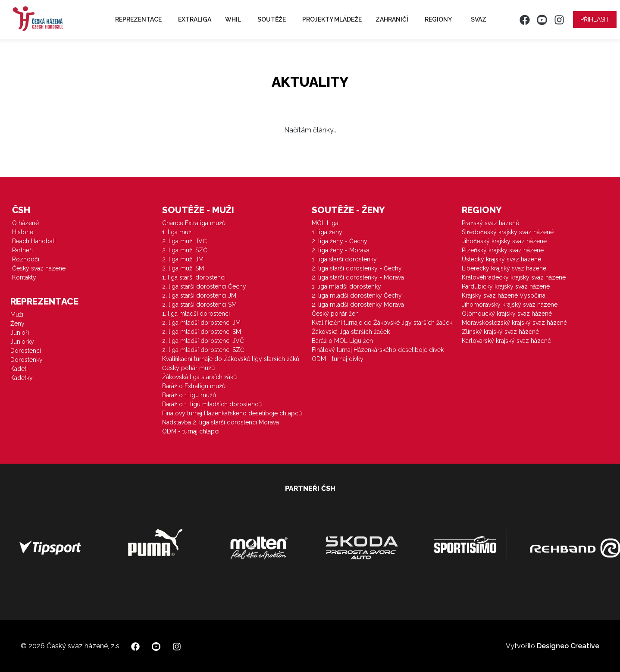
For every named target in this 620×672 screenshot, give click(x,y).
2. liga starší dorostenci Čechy (204, 286)
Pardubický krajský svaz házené (506, 286)
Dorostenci (26, 351)
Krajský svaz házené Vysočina (504, 295)
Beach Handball (34, 241)
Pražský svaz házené (490, 223)
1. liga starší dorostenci (194, 277)
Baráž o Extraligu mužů (194, 386)
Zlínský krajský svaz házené (500, 332)
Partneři (22, 250)
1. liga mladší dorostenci (196, 314)
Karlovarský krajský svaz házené (506, 341)
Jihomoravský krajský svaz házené (510, 305)
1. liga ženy (327, 232)
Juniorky (22, 342)
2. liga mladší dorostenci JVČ (203, 341)
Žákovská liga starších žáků (199, 377)
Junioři (20, 333)
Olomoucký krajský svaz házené (507, 314)
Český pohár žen (335, 314)
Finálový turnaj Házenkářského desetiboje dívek (378, 350)
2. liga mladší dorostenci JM (201, 323)
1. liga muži (177, 232)
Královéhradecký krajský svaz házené (514, 277)
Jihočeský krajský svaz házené (504, 241)
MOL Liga (325, 223)
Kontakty (24, 277)
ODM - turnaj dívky (338, 359)
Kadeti (19, 369)
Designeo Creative (568, 646)
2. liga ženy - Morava (341, 250)
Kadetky (22, 378)
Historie (23, 232)
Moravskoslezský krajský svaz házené (514, 323)
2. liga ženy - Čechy (340, 241)
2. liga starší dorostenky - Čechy (357, 268)
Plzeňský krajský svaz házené (503, 250)
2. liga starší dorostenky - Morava (358, 277)
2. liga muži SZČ (185, 250)
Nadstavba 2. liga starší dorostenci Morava (221, 422)
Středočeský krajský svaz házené (508, 232)
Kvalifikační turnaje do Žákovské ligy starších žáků (231, 359)
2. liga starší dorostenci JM (199, 295)
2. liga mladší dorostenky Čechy (357, 295)
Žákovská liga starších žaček (351, 332)
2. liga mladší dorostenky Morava (358, 305)
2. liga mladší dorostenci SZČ (203, 350)
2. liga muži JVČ (185, 241)
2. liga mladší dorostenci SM (202, 332)
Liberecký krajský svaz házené (504, 268)
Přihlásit (595, 19)
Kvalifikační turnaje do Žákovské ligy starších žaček (382, 323)
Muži (17, 314)
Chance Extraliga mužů (194, 223)
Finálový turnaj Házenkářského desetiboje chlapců (232, 413)
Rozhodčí (26, 259)
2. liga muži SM (183, 268)
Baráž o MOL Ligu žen (342, 341)
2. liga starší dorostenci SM (199, 305)
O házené (25, 223)
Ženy (17, 323)
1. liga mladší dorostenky (346, 286)
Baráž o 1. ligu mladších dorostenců (212, 404)
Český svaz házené (39, 268)
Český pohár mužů (188, 368)
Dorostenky (27, 360)
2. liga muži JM (183, 259)
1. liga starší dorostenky (344, 259)
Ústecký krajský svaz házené (501, 259)
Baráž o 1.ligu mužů (189, 395)
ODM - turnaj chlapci (191, 431)
